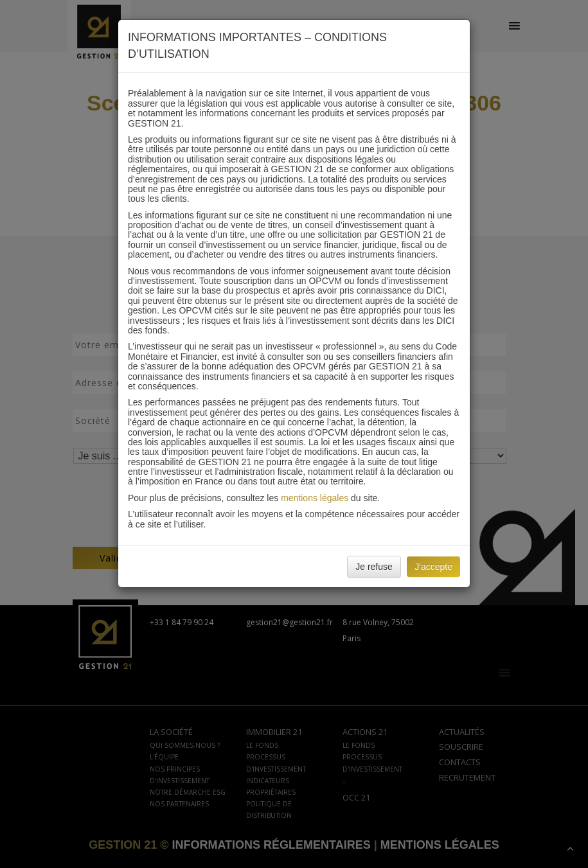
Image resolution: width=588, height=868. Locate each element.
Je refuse (374, 567)
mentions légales (315, 498)
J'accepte (433, 567)
